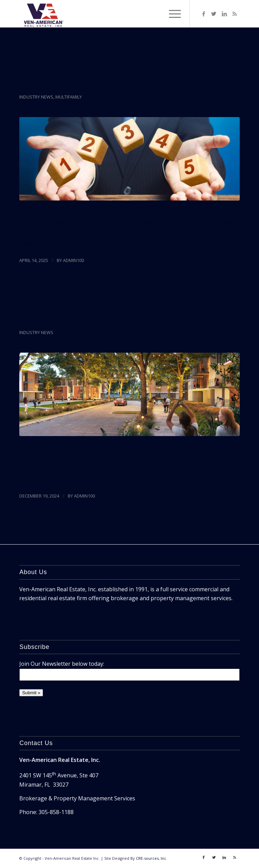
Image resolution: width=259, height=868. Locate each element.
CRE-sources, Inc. (152, 858)
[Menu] (171, 14)
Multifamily (69, 97)
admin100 (73, 260)
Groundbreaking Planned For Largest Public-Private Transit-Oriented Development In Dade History (116, 306)
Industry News (36, 97)
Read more (37, 243)
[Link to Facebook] (204, 14)
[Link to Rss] (235, 14)
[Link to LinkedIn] (224, 14)
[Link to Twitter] (214, 14)
